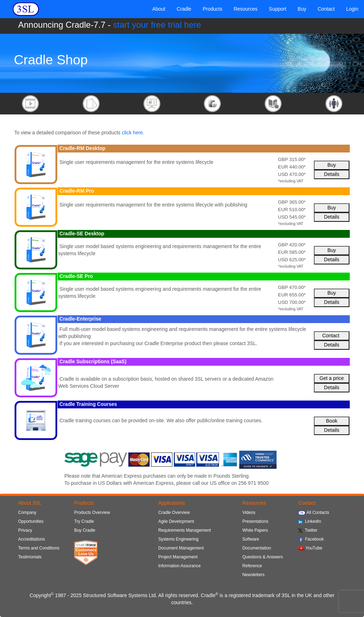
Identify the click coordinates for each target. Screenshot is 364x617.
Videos (249, 513)
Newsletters (254, 575)
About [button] (159, 9)
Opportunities (31, 521)
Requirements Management (184, 530)
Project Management (178, 557)
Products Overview (92, 513)
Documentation (257, 548)
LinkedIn (310, 521)
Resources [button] (245, 9)
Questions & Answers (263, 557)
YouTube (310, 548)
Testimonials (30, 557)
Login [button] (352, 9)
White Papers (255, 530)
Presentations (255, 521)
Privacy (25, 530)
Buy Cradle (85, 530)
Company (27, 513)
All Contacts (314, 513)
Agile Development (176, 521)
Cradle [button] (184, 9)
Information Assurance (179, 566)
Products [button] (212, 9)
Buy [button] (302, 9)
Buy (332, 165)
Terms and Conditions (39, 548)
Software (251, 539)
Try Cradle (84, 521)
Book (332, 421)
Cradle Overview (174, 513)
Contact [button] (326, 9)
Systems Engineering (178, 539)
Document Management (181, 548)
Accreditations (31, 539)
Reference (252, 566)
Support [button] (277, 9)
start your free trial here (157, 25)
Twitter (308, 530)
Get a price (332, 378)
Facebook (311, 539)
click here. (133, 133)
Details (332, 174)
